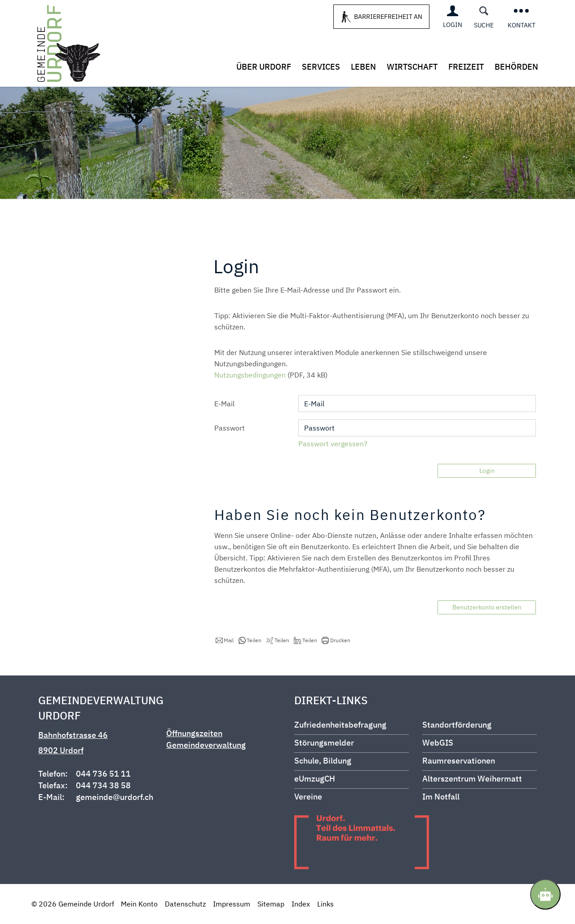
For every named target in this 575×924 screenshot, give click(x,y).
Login (487, 471)
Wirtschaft (412, 67)
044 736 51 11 (103, 774)
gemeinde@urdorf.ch (115, 797)
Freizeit (466, 67)
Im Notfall (441, 797)
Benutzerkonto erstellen (487, 607)
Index (301, 904)
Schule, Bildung (323, 761)
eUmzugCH (315, 779)
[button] (225, 640)
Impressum (232, 904)
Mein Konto (139, 904)
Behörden (516, 67)
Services (321, 67)
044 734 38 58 (103, 785)
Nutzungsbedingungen (250, 375)
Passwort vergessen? (333, 444)
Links (325, 904)
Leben (363, 67)
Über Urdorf (264, 67)
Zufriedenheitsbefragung (340, 725)
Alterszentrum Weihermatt (472, 779)
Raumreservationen (459, 761)
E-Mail (224, 404)
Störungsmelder (324, 743)
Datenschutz (185, 904)
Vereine (308, 797)
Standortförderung (457, 725)
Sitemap (271, 904)
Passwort (230, 428)
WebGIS (438, 743)
